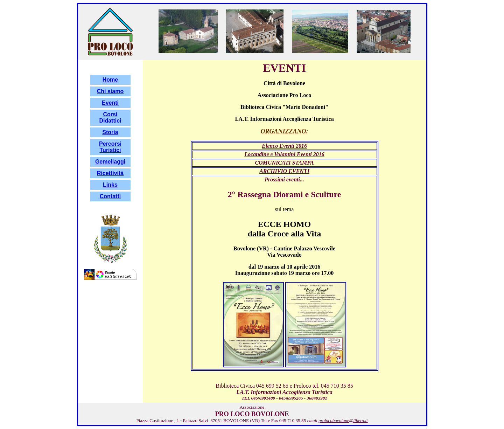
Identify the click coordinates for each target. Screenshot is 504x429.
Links (110, 185)
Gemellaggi (110, 162)
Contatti (110, 196)
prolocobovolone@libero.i (342, 420)
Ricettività (110, 173)
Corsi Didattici (110, 117)
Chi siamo (110, 91)
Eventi (110, 103)
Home (110, 80)
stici (115, 150)
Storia (110, 132)
